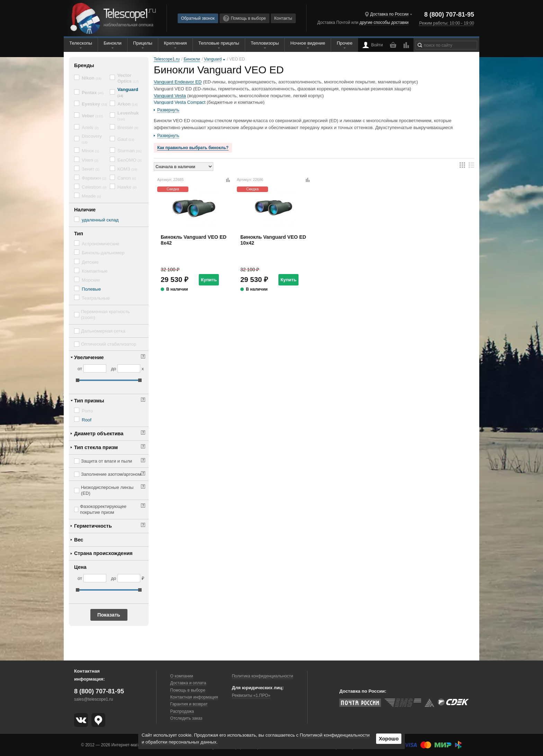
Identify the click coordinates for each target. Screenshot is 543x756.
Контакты (283, 18)
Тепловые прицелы (219, 43)
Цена (80, 567)
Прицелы (143, 43)
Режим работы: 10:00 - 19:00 (447, 23)
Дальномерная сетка (103, 331)
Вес (79, 540)
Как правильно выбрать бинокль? (193, 148)
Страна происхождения (103, 553)
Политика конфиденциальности (262, 676)
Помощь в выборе (244, 18)
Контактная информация (194, 697)
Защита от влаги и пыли (106, 461)
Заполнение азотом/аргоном (111, 474)
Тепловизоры (265, 43)
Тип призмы (89, 401)
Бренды (84, 65)
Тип (79, 234)
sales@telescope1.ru (94, 699)
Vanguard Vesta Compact (180, 102)
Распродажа (182, 711)
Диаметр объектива (99, 434)
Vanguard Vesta (170, 96)
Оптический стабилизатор (109, 344)
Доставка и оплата (188, 683)
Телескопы (81, 43)
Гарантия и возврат (189, 704)
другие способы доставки (384, 22)
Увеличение (89, 357)
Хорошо (389, 739)
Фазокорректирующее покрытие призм (103, 509)
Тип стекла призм (96, 447)
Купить (209, 280)
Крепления (175, 43)
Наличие (85, 210)
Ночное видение (308, 43)
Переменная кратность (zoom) (105, 315)
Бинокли (113, 43)
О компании (182, 676)
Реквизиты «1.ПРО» (251, 695)
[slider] (78, 380)
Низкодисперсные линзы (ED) (107, 490)
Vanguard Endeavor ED (178, 82)
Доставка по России (389, 14)
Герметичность (93, 526)
